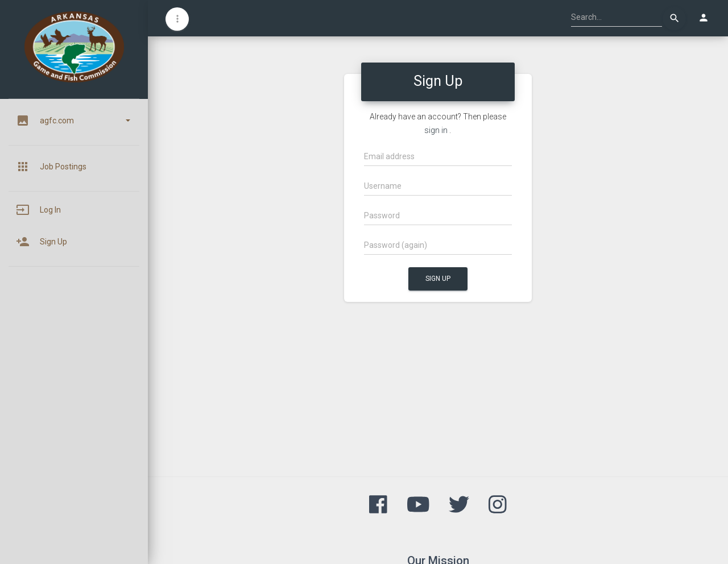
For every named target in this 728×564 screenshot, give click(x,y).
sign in (436, 130)
